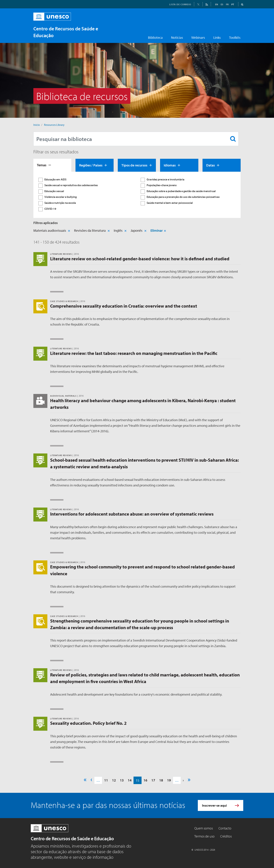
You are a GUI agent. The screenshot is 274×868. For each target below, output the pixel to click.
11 (106, 780)
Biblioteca (155, 37)
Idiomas (170, 165)
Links (217, 37)
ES (222, 4)
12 (114, 780)
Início (37, 125)
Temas (42, 165)
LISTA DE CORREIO (180, 4)
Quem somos (204, 828)
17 (153, 780)
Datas (210, 165)
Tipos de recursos (134, 165)
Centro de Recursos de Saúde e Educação (72, 838)
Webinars (198, 37)
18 (161, 780)
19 (169, 780)
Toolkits (235, 37)
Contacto (225, 828)
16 (145, 780)
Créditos (226, 836)
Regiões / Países (91, 165)
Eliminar (157, 230)
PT (233, 4)
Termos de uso (204, 836)
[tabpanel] (137, 195)
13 (122, 780)
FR (227, 4)
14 (130, 780)
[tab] (52, 165)
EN (217, 4)
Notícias (177, 37)
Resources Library (54, 125)
